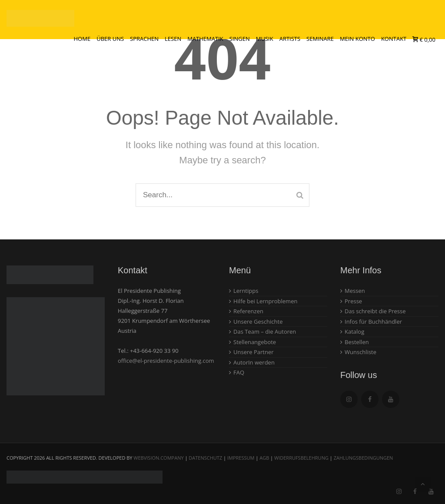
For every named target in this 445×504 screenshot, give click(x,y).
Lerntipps (246, 291)
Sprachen (144, 39)
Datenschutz (205, 458)
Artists (290, 39)
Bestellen (357, 342)
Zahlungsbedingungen (364, 458)
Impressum (241, 458)
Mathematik (205, 39)
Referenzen (248, 311)
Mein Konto (357, 39)
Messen (355, 291)
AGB (264, 458)
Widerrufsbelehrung (301, 458)
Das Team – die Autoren (265, 332)
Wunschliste (360, 352)
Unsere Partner (254, 352)
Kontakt (394, 39)
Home (82, 39)
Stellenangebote (255, 342)
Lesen (173, 39)
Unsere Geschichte (258, 322)
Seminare (320, 39)
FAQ (239, 372)
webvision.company (158, 458)
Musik (265, 39)
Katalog (354, 332)
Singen (240, 39)
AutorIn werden (254, 362)
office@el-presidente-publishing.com (166, 361)
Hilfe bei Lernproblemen (265, 301)
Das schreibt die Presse (375, 311)
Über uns (110, 39)
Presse (353, 301)
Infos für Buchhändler (373, 322)
